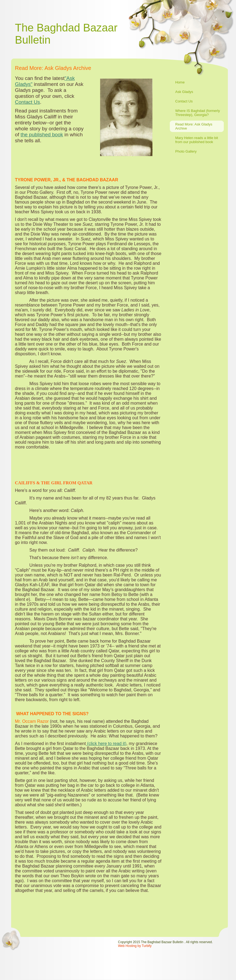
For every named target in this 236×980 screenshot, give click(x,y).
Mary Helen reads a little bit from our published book (197, 140)
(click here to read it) (106, 744)
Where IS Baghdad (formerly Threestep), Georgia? (198, 113)
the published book (42, 135)
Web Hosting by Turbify (135, 946)
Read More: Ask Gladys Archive (194, 126)
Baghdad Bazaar (77, 28)
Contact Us (184, 101)
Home (180, 82)
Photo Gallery (186, 151)
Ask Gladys (184, 92)
